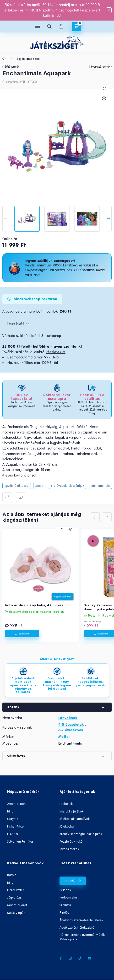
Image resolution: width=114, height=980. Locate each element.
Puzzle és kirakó (71, 842)
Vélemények (16, 756)
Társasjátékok (69, 849)
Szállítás (65, 905)
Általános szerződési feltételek (81, 920)
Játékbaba (67, 826)
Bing (10, 883)
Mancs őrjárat (17, 905)
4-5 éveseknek (71, 725)
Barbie (12, 875)
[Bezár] (109, 10)
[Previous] (5, 219)
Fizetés (64, 912)
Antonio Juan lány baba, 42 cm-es (34, 605)
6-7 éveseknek (71, 730)
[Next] (109, 219)
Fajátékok (66, 804)
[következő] (107, 517)
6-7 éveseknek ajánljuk (68, 486)
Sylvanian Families (20, 842)
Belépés (65, 890)
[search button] (49, 27)
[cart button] (76, 27)
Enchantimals (100, 486)
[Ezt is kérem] (22, 634)
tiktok (80, 958)
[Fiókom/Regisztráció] (61, 27)
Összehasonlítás (7, 497)
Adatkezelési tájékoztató (77, 928)
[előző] (95, 517)
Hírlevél (70, 881)
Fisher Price (15, 826)
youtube (90, 958)
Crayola (13, 819)
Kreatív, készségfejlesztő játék (81, 834)
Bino (10, 811)
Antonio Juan (16, 804)
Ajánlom (21, 497)
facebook (61, 958)
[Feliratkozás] (18, 324)
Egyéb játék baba (28, 59)
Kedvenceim (68, 897)
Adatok (13, 707)
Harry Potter (16, 890)
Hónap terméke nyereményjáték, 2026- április (83, 937)
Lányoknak (68, 718)
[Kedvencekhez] (104, 89)
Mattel (40, 486)
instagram (71, 958)
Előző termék (12, 67)
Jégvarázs (14, 898)
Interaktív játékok (72, 811)
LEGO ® (13, 834)
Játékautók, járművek (75, 819)
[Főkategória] (4, 59)
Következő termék (100, 67)
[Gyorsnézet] (71, 530)
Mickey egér (16, 913)
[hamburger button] (38, 27)
